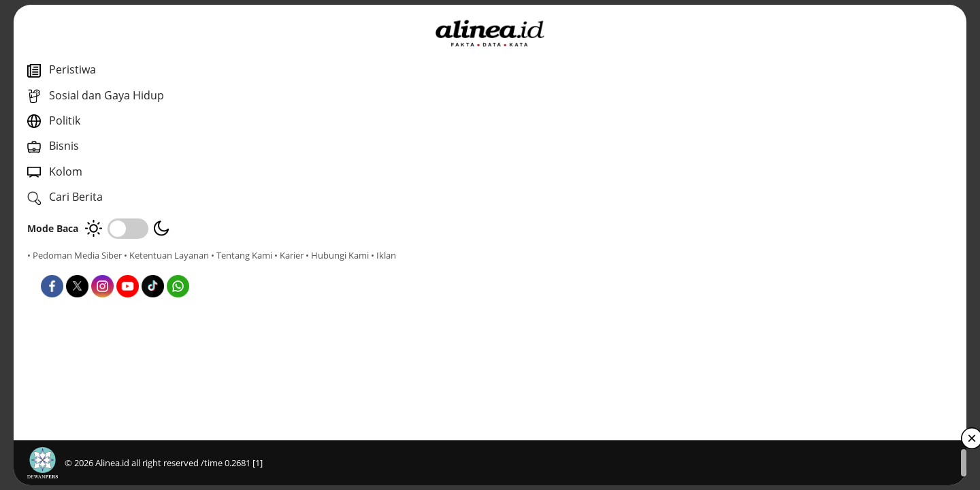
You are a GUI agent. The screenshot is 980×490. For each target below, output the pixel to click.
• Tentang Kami (58, 267)
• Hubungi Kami (153, 267)
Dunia (343, 273)
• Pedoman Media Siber (75, 255)
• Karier (105, 267)
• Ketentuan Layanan (166, 255)
